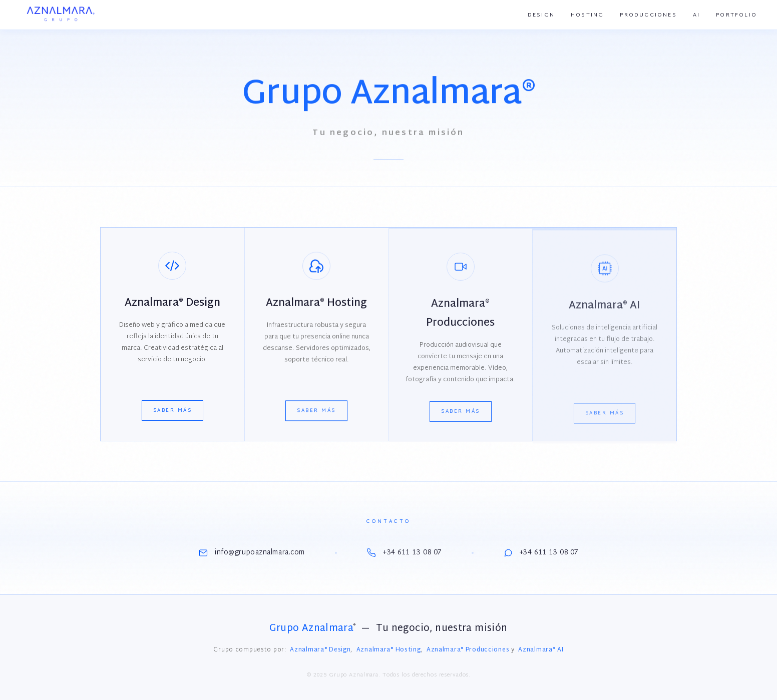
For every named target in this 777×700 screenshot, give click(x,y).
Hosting (587, 15)
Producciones (648, 15)
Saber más (173, 412)
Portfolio (736, 15)
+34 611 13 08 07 (404, 553)
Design (541, 15)
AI (696, 15)
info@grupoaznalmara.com (252, 553)
